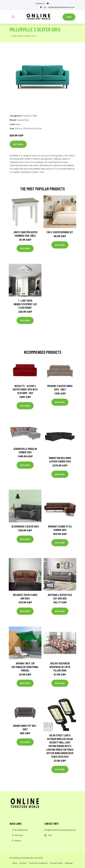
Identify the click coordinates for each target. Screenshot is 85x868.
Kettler (18, 841)
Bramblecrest (21, 830)
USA (45, 7)
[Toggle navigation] (13, 17)
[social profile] (48, 3)
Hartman (19, 835)
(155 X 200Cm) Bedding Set (60, 232)
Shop (69, 17)
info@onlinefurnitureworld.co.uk (61, 7)
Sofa (35, 116)
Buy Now (18, 144)
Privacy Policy (56, 863)
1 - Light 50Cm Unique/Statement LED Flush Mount (25, 304)
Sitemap (69, 863)
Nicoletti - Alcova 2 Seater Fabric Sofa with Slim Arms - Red (25, 389)
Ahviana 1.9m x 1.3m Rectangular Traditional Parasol (25, 667)
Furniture (27, 116)
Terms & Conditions (38, 863)
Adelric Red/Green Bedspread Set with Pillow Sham (60, 667)
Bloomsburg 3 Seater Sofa (25, 526)
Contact (23, 863)
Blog (15, 863)
